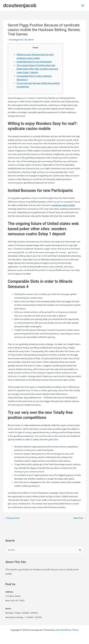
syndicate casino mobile (63, 205)
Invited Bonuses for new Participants (34, 62)
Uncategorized (16, 40)
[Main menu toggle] (83, 5)
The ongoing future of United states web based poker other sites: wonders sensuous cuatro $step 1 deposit (37, 69)
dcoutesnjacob (20, 5)
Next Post (79, 518)
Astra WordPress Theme (67, 630)
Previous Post (11, 518)
